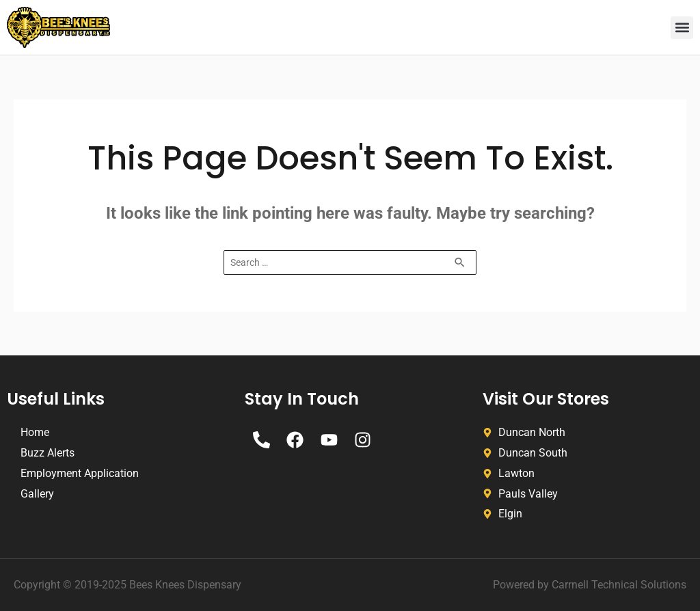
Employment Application (80, 473)
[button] (682, 28)
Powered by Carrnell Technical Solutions (590, 585)
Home (35, 432)
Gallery (37, 494)
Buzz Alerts (48, 453)
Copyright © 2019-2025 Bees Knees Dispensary (127, 585)
